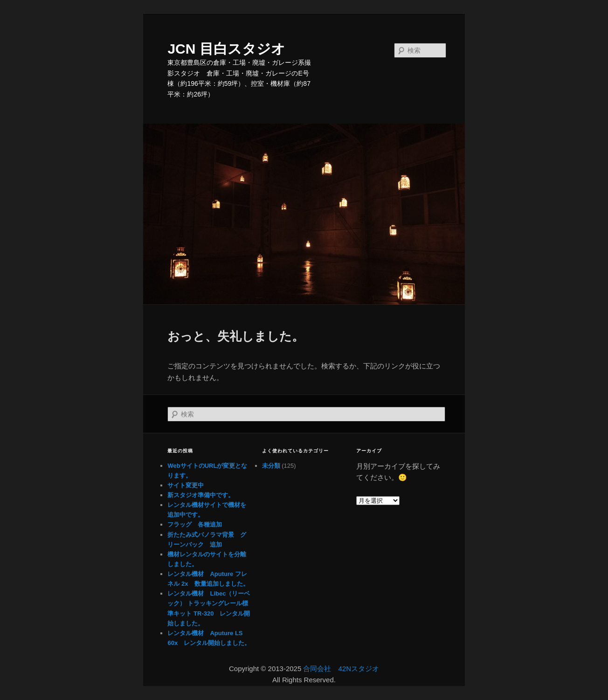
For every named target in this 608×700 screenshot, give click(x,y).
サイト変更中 (186, 485)
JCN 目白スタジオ (226, 49)
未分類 (271, 466)
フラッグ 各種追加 (195, 524)
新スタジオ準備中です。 (201, 495)
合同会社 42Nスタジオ (341, 669)
